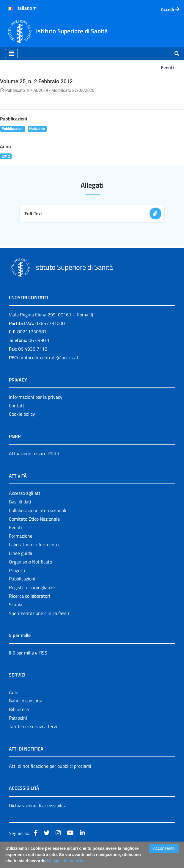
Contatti (17, 406)
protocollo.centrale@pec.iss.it (49, 357)
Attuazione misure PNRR (34, 453)
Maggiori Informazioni (67, 861)
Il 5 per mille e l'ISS (28, 653)
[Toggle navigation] (11, 54)
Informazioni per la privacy (36, 397)
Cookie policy (22, 414)
